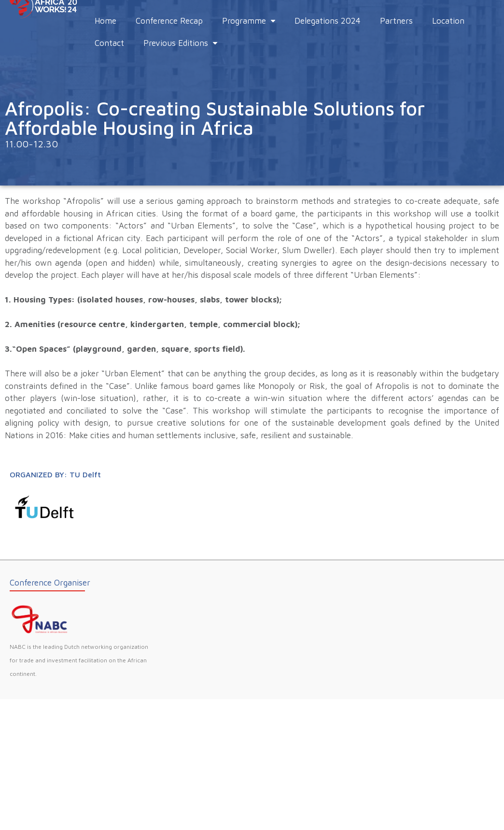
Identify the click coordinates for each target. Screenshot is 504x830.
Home (105, 21)
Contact (109, 43)
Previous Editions (180, 43)
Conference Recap (169, 21)
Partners (396, 21)
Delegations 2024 (328, 21)
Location (448, 21)
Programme (249, 21)
